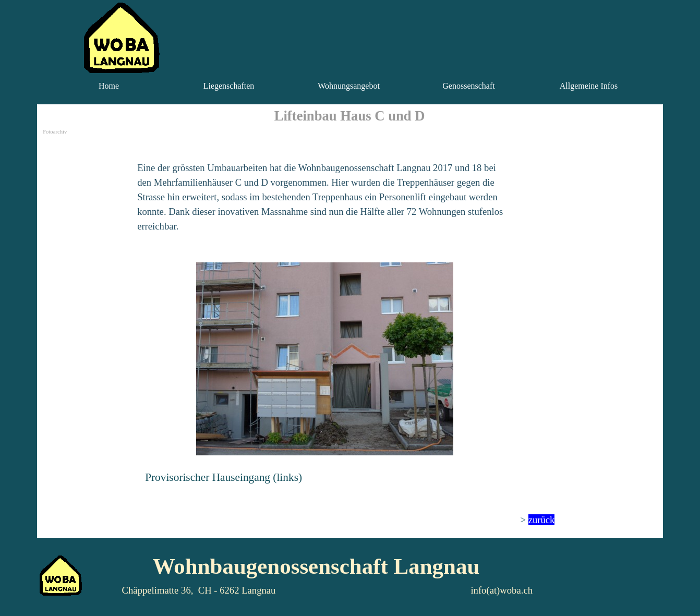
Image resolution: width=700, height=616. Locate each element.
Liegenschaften (229, 86)
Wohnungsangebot (349, 86)
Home (109, 86)
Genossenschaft (468, 86)
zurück (542, 520)
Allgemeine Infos (589, 86)
